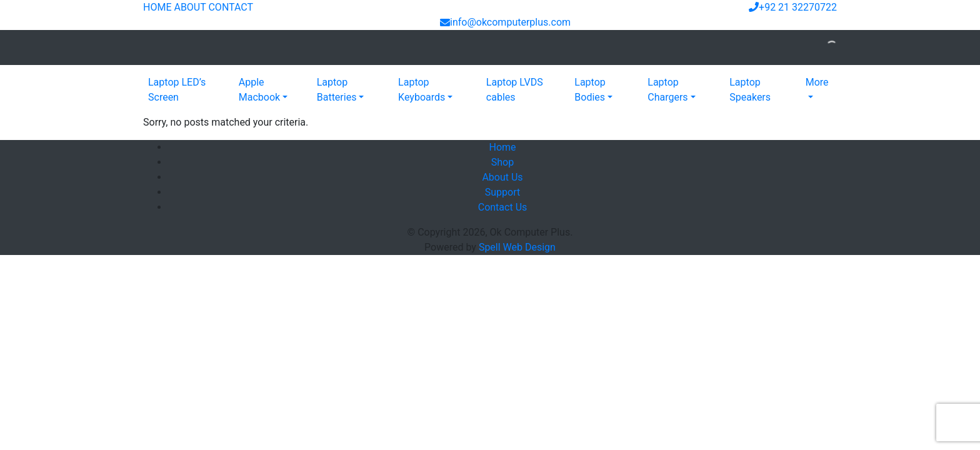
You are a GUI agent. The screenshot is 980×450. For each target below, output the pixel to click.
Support (502, 192)
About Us (502, 177)
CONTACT (231, 7)
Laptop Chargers (667, 90)
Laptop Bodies (590, 90)
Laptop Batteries (337, 90)
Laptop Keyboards (422, 90)
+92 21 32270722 (793, 7)
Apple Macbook (259, 90)
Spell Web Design (517, 247)
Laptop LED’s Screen (177, 90)
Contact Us (503, 207)
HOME (157, 7)
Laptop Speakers (750, 90)
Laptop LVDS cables (515, 90)
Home (502, 147)
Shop (502, 162)
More (817, 82)
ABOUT (190, 7)
